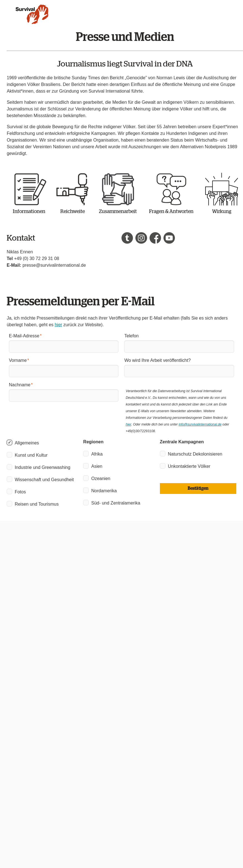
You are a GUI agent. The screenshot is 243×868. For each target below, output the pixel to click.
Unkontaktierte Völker (189, 466)
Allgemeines (27, 443)
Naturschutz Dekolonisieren (195, 454)
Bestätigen (198, 488)
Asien (97, 466)
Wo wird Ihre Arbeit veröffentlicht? (158, 360)
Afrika (97, 454)
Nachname (20, 385)
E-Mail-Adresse (24, 336)
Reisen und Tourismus (37, 504)
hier (59, 325)
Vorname (18, 360)
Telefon (132, 336)
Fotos (20, 492)
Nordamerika (104, 491)
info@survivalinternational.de (200, 424)
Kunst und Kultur (31, 455)
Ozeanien (101, 478)
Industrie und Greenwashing (43, 467)
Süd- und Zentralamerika (116, 503)
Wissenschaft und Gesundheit (44, 480)
